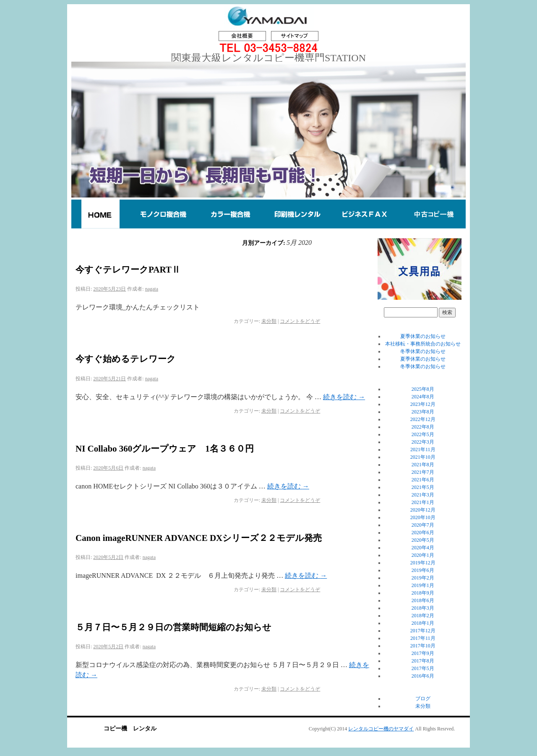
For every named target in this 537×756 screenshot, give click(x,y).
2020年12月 (423, 510)
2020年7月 (423, 525)
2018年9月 (423, 593)
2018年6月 (423, 600)
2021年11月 (423, 449)
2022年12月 (423, 419)
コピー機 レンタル (130, 729)
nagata (152, 289)
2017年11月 (423, 638)
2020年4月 (423, 548)
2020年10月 (423, 517)
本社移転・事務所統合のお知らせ (423, 344)
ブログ (423, 699)
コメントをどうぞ (300, 321)
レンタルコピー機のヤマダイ (381, 729)
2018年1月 (423, 623)
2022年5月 (423, 434)
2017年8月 (423, 661)
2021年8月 (423, 465)
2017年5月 (423, 668)
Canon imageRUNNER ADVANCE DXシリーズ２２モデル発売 (199, 538)
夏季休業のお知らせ (423, 336)
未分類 (269, 321)
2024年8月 (423, 397)
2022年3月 (423, 442)
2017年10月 (423, 646)
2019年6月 (423, 570)
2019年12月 (423, 563)
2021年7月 (423, 472)
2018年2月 (423, 616)
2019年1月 (423, 585)
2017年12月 (423, 631)
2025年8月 (423, 389)
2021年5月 (423, 487)
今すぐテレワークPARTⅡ (128, 270)
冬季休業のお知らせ (423, 351)
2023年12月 (423, 404)
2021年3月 (423, 495)
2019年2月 (423, 578)
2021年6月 (423, 480)
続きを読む (344, 397)
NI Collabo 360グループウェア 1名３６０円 (165, 449)
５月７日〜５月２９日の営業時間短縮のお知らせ (173, 627)
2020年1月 (423, 555)
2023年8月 (423, 412)
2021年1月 (423, 502)
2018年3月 (423, 608)
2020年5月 (423, 540)
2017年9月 (423, 653)
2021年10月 (423, 457)
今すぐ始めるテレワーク (126, 359)
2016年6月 (423, 676)
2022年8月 (423, 427)
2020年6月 (423, 533)
